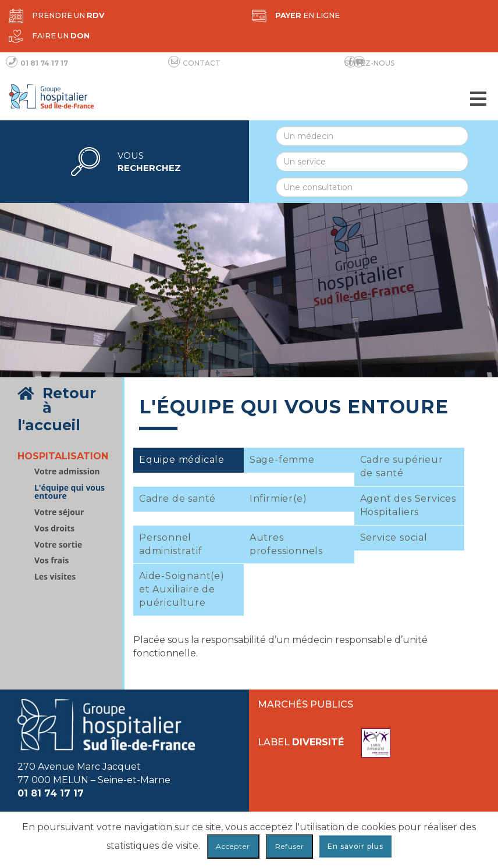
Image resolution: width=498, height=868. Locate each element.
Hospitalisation (63, 456)
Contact (196, 63)
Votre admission (67, 471)
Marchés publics (305, 704)
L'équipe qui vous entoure (70, 492)
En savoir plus (355, 846)
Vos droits (54, 528)
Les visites (55, 577)
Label (324, 743)
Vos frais (51, 560)
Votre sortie (58, 545)
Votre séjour (59, 512)
